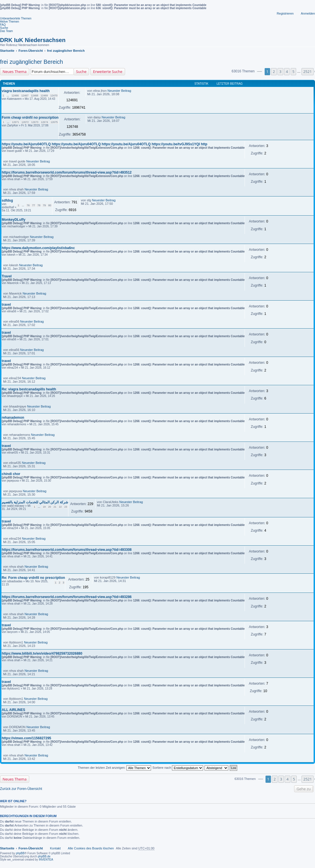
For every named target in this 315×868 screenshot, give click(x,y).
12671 (15, 122)
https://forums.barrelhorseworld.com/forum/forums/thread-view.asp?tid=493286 (67, 597)
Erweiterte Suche (108, 71)
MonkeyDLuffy (14, 220)
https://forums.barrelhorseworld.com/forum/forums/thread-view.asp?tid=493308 (67, 550)
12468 (34, 96)
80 (50, 205)
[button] (259, 71)
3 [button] (280, 71)
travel (6, 305)
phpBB (20, 853)
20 (49, 507)
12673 (35, 122)
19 (44, 507)
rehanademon (13, 418)
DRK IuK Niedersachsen (33, 40)
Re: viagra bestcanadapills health (29, 389)
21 (55, 507)
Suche (81, 71)
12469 (44, 96)
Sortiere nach (178, 768)
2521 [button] (308, 71)
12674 (44, 122)
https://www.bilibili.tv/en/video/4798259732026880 (42, 654)
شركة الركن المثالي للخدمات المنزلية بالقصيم (35, 502)
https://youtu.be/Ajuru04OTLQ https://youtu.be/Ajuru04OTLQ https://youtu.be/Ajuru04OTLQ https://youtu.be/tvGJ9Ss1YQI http (105, 144)
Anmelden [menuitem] (308, 13)
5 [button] (293, 71)
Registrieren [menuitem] (285, 13)
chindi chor (11, 474)
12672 (25, 122)
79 (44, 205)
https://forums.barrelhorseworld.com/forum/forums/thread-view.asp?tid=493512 (67, 172)
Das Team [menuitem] (6, 31)
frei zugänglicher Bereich (31, 62)
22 (60, 507)
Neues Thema (15, 71)
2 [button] (274, 71)
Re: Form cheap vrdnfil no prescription (33, 578)
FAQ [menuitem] (3, 25)
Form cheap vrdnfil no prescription (30, 118)
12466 (15, 96)
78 (39, 205)
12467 (25, 96)
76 (28, 205)
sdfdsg (7, 200)
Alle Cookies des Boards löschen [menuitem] (91, 848)
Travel (7, 276)
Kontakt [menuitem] (55, 848)
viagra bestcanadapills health (26, 91)
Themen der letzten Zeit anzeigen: (114, 768)
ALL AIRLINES (13, 710)
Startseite (7, 848)
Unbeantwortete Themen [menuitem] (16, 18)
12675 (54, 122)
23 (66, 507)
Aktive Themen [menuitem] (10, 22)
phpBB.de (44, 856)
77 (33, 205)
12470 (54, 96)
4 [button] (287, 71)
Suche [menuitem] (4, 28)
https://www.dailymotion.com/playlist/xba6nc (38, 248)
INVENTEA (46, 860)
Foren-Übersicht (31, 848)
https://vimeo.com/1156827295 (26, 738)
